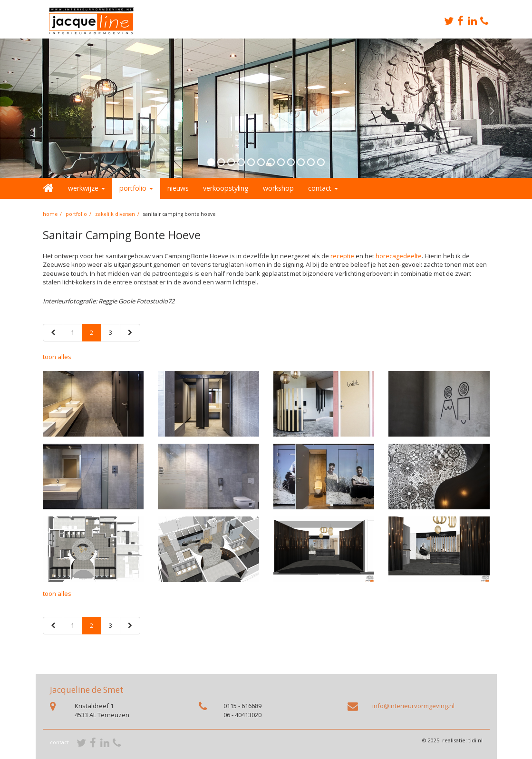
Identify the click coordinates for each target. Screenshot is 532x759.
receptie (342, 256)
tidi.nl (475, 740)
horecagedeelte (399, 256)
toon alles (57, 357)
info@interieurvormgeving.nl (413, 706)
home (50, 214)
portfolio (76, 214)
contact (59, 742)
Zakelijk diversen (115, 214)
